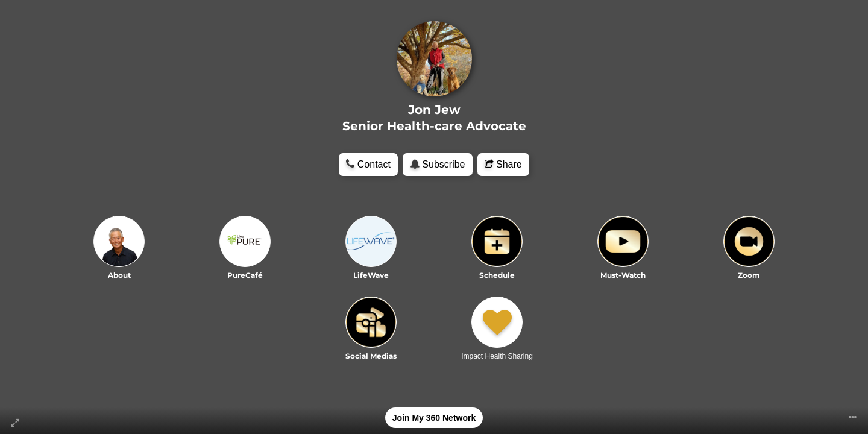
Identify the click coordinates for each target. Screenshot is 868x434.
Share (503, 164)
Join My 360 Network (434, 418)
